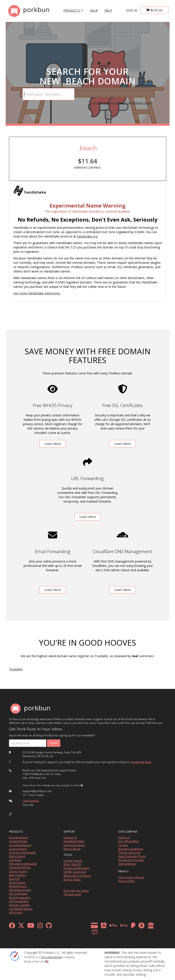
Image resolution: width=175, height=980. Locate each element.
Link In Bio (15, 860)
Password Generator (76, 868)
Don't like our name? (76, 891)
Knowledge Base (141, 762)
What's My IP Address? (77, 876)
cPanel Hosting (18, 871)
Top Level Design (51, 957)
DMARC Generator (75, 872)
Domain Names (19, 838)
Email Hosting (17, 883)
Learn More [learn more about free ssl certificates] (123, 444)
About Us (124, 838)
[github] (49, 927)
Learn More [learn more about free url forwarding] (88, 517)
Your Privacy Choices (131, 877)
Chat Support (31, 801)
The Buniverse (72, 894)
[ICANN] (14, 956)
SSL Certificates (18, 894)
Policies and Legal (129, 853)
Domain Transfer (19, 905)
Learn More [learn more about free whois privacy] (53, 444)
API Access (16, 913)
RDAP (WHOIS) (72, 864)
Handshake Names (21, 909)
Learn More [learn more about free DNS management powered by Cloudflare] (123, 590)
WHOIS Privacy (18, 886)
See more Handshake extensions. (37, 293)
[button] (82, 785)
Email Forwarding (20, 898)
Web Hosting (17, 856)
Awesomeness (127, 864)
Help (108, 10)
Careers (123, 845)
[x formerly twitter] (21, 927)
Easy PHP (15, 879)
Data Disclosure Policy (132, 856)
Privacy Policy (126, 881)
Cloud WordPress (20, 867)
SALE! (94, 10)
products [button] (73, 10)
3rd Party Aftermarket (22, 853)
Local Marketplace (20, 845)
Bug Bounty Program (131, 860)
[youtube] (31, 927)
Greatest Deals (18, 841)
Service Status (72, 880)
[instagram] (40, 927)
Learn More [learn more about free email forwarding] (53, 590)
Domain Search (73, 861)
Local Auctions (18, 849)
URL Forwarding (19, 901)
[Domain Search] (49, 94)
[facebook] (12, 927)
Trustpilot (16, 669)
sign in (132, 10)
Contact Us (70, 838)
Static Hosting (17, 875)
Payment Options (74, 845)
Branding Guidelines (131, 849)
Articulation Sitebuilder (23, 864)
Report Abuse (72, 849)
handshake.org (87, 236)
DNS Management (20, 890)
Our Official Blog (128, 841)
